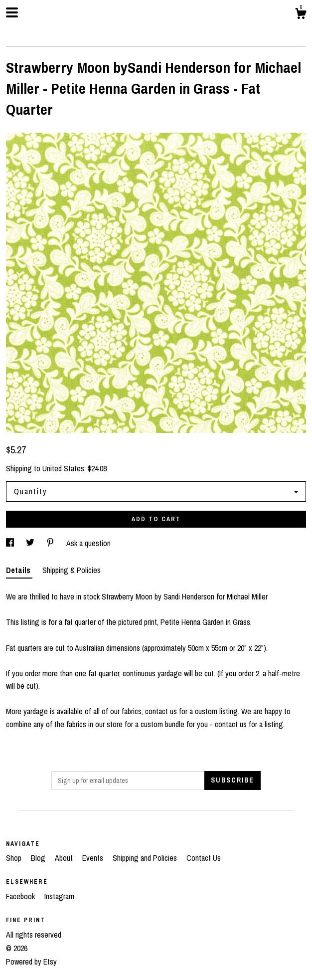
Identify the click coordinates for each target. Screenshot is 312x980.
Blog (39, 858)
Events (94, 858)
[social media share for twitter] (31, 543)
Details (19, 570)
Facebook (21, 896)
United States (63, 468)
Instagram (59, 896)
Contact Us (204, 858)
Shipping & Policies (72, 570)
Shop (15, 858)
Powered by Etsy (31, 962)
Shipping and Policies (146, 858)
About (65, 858)
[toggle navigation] (12, 12)
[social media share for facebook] (11, 543)
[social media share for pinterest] (51, 543)
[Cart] (301, 15)
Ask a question (88, 543)
